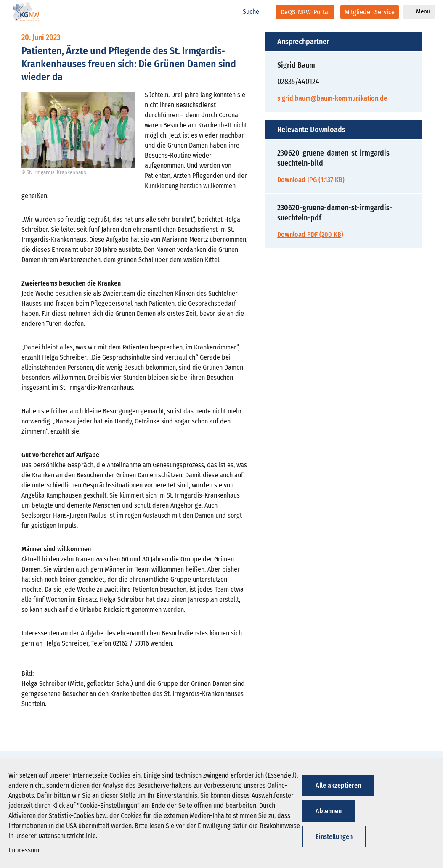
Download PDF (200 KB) (310, 234)
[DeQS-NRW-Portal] (305, 12)
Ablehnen (329, 811)
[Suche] (255, 12)
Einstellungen (334, 837)
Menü (419, 11)
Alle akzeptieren (338, 785)
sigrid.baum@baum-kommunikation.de (332, 98)
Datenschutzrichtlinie (67, 836)
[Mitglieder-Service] (370, 12)
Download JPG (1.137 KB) (311, 180)
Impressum (24, 850)
